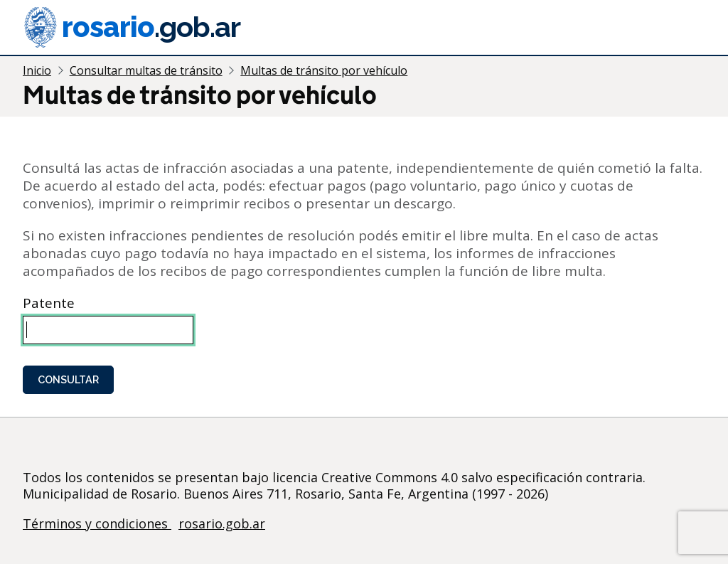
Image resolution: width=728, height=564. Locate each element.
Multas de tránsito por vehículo (324, 70)
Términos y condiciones (97, 523)
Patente (49, 303)
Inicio (37, 70)
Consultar (68, 379)
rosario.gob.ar (222, 523)
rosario (132, 27)
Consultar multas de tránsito (146, 70)
